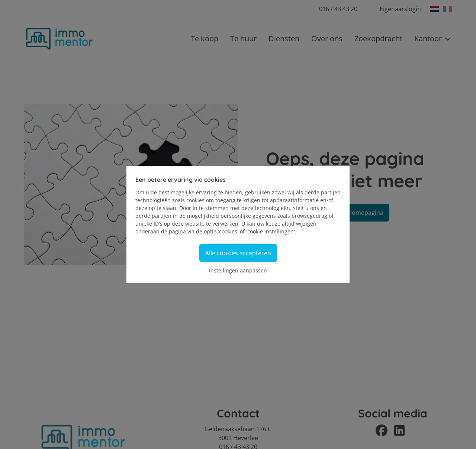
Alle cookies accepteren (238, 253)
